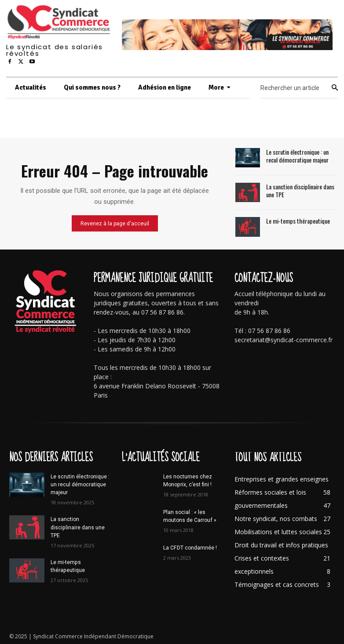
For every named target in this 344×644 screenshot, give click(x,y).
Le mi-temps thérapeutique (298, 221)
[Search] (335, 88)
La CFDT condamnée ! (190, 547)
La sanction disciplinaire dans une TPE (300, 190)
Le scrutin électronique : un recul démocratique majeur (297, 156)
